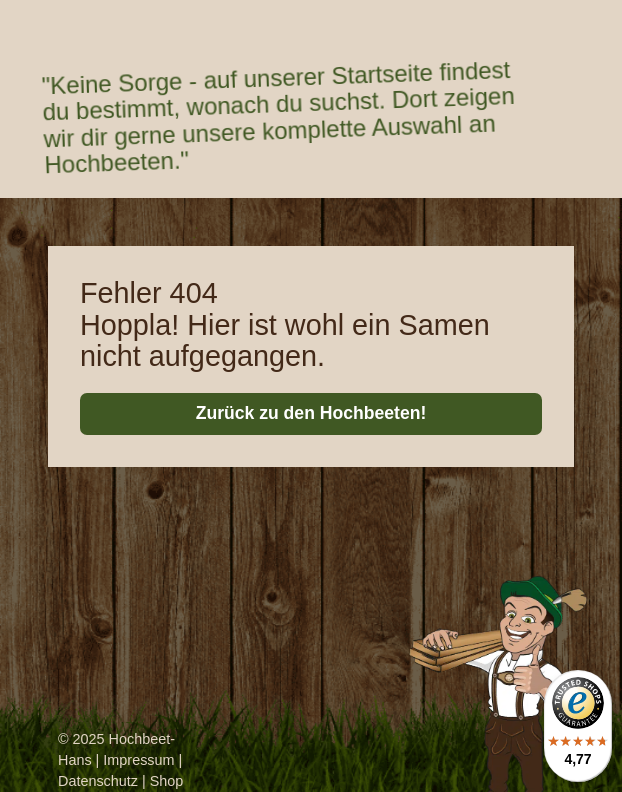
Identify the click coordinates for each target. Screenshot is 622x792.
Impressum (138, 760)
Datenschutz (98, 781)
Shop (167, 781)
